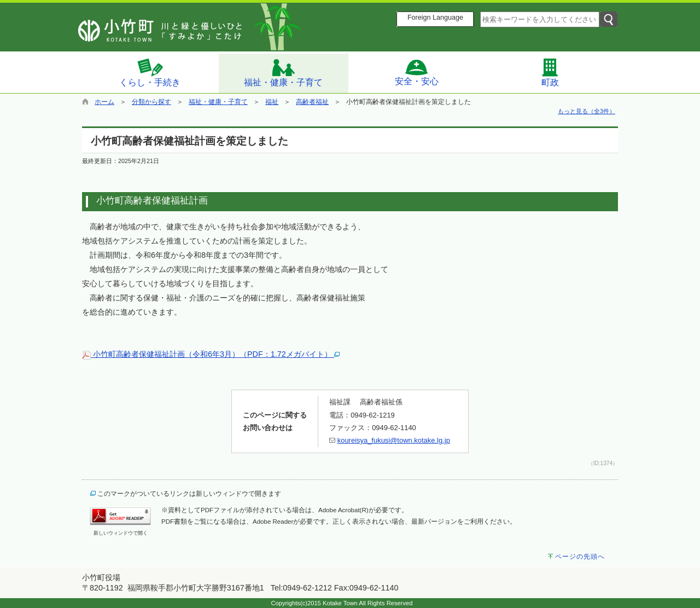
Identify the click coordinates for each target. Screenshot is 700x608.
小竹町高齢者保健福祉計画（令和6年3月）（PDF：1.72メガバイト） (211, 354)
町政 (550, 72)
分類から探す (151, 102)
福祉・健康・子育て (283, 73)
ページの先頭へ (580, 557)
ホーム (104, 102)
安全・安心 (417, 72)
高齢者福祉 (312, 102)
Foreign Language (435, 18)
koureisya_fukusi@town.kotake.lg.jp (394, 440)
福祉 (272, 102)
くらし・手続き (150, 72)
